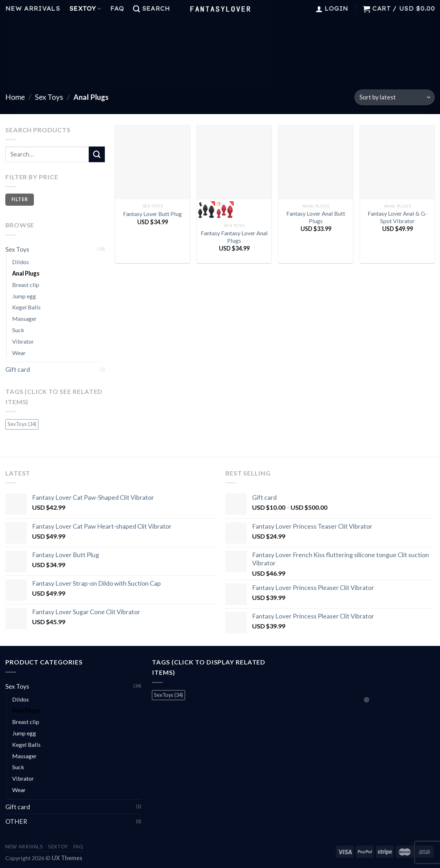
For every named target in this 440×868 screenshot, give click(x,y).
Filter (20, 199)
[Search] (151, 9)
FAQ (117, 9)
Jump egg (24, 296)
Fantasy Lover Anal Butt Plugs (316, 217)
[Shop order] (395, 97)
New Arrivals (33, 9)
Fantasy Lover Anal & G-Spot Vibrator (397, 217)
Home (15, 97)
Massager (24, 319)
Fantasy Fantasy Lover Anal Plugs (234, 237)
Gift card (18, 369)
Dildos (21, 262)
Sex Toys (49, 97)
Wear (19, 353)
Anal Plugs (26, 273)
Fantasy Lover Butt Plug (152, 214)
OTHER (16, 821)
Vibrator (23, 341)
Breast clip (26, 285)
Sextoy (85, 9)
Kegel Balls (26, 307)
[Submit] (97, 154)
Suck (18, 330)
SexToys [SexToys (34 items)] (22, 424)
